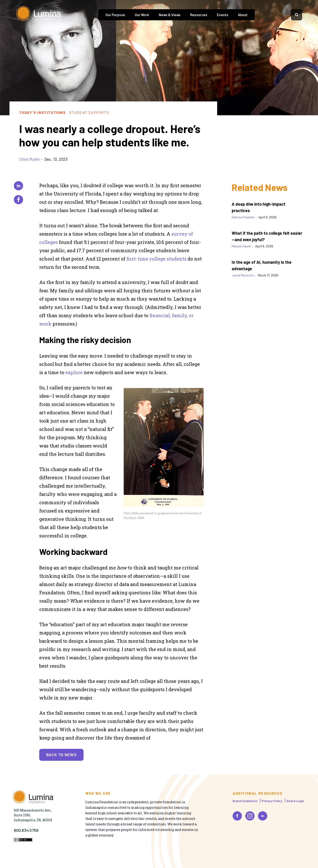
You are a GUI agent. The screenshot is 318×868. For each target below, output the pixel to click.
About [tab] (243, 15)
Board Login (295, 801)
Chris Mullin (29, 159)
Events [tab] (223, 15)
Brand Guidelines (245, 801)
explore (74, 372)
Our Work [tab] (142, 15)
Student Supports (89, 113)
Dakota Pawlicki (243, 217)
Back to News (61, 755)
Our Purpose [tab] (115, 15)
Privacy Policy (272, 801)
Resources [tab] (199, 15)
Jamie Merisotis (243, 275)
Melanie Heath (241, 246)
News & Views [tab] (170, 15)
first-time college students (156, 259)
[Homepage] (39, 15)
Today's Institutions (42, 113)
